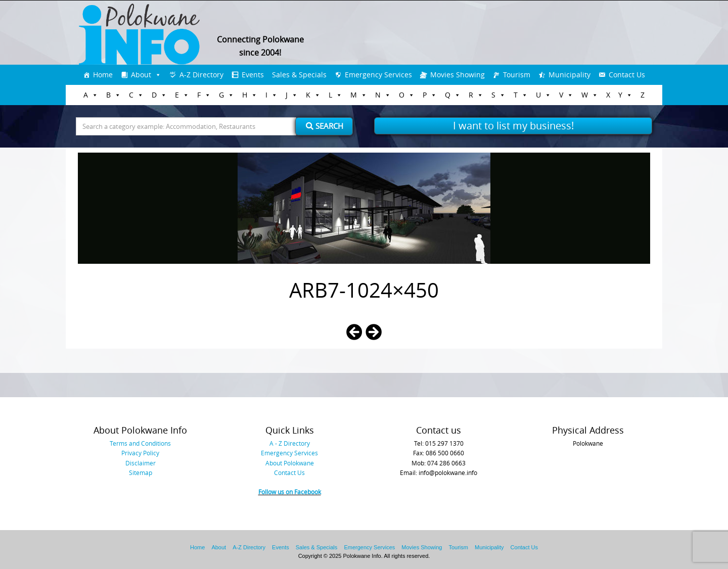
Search (325, 126)
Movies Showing (458, 75)
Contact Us (627, 75)
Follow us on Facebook (290, 492)
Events (253, 75)
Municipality (570, 75)
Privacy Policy (140, 453)
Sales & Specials (299, 75)
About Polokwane (290, 463)
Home (103, 75)
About (141, 75)
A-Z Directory (201, 75)
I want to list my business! (513, 126)
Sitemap (141, 472)
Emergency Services (378, 75)
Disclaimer (141, 463)
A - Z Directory (290, 443)
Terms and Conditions (140, 443)
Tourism (517, 75)
